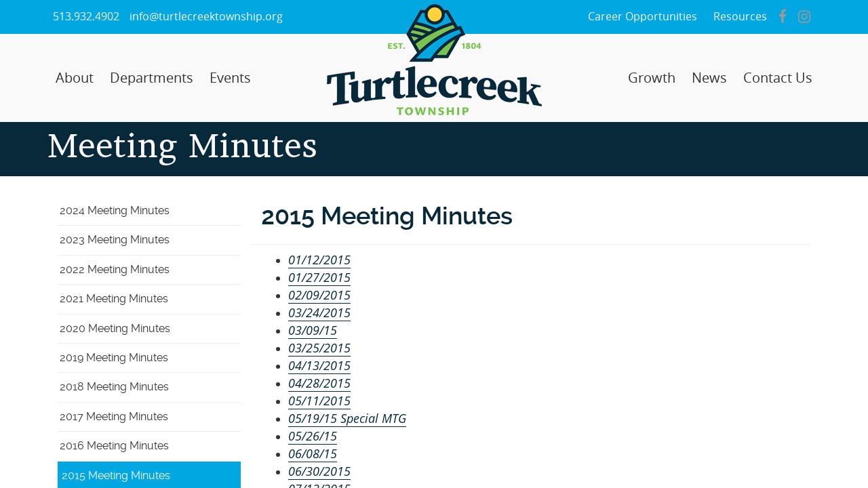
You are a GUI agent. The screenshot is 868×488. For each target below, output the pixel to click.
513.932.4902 (86, 17)
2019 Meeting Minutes (114, 358)
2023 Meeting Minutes (115, 240)
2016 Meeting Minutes (114, 446)
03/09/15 (313, 330)
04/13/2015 (319, 365)
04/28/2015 (319, 383)
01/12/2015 (319, 260)
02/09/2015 (319, 295)
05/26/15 (313, 436)
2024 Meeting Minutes (115, 210)
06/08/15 (313, 453)
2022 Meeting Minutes (115, 269)
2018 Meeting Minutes (114, 387)
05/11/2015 (319, 401)
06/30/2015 (319, 471)
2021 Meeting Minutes (114, 299)
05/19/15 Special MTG (347, 418)
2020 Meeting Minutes (115, 328)
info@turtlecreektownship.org (206, 17)
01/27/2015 (319, 277)
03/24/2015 (319, 312)
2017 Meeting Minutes (114, 416)
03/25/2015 (319, 348)
